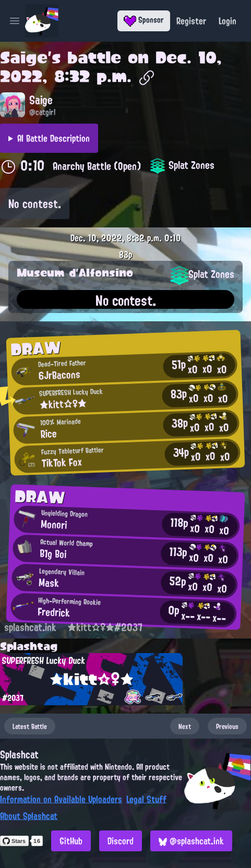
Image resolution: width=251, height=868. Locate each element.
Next (185, 726)
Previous (227, 726)
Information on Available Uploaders (61, 799)
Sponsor (144, 20)
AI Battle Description (53, 138)
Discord (121, 841)
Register (191, 21)
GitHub (71, 841)
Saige (24, 57)
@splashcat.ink (191, 841)
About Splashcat (29, 816)
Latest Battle (30, 726)
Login (228, 21)
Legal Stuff (146, 799)
